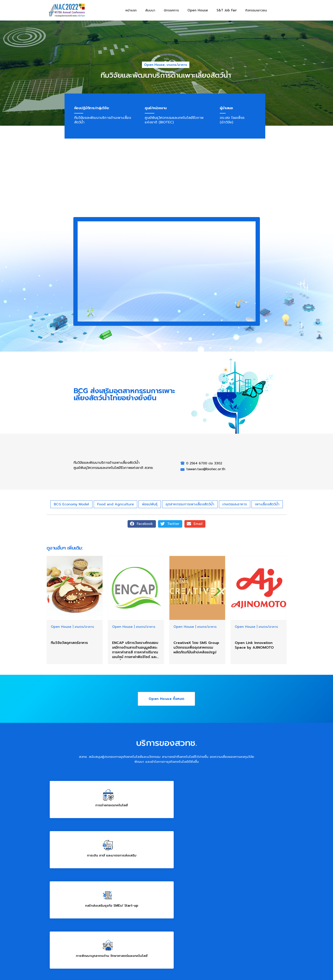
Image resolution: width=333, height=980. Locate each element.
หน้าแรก (131, 10)
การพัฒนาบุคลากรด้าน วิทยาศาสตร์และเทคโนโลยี (87, 842)
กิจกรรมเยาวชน (256, 10)
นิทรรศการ (171, 10)
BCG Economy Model (71, 504)
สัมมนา (150, 10)
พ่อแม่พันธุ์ (150, 504)
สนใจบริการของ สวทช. (247, 842)
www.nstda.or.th (60, 943)
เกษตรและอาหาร (235, 504)
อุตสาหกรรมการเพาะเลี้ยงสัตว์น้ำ (190, 504)
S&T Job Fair (227, 10)
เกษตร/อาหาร (177, 65)
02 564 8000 (210, 865)
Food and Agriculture (115, 504)
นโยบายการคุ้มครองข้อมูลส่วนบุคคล (129, 963)
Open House (198, 10)
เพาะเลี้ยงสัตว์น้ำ (267, 504)
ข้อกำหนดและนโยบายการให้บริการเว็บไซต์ (76, 963)
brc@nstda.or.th (163, 865)
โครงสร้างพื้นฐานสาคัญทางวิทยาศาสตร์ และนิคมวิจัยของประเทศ (166, 842)
